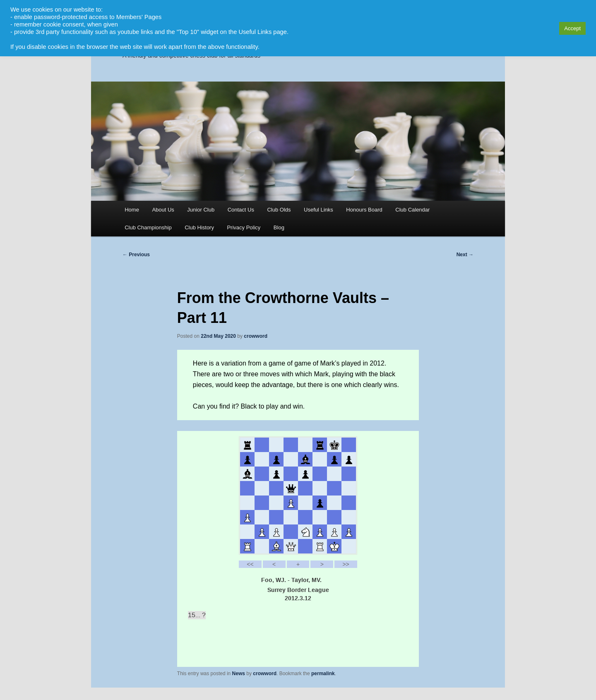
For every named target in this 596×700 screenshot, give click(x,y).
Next (465, 255)
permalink (323, 674)
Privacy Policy (244, 227)
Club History (199, 227)
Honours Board (364, 210)
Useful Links (318, 210)
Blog (279, 227)
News (239, 674)
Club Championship (148, 227)
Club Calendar (412, 210)
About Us (163, 210)
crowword (256, 336)
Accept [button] (572, 28)
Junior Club (201, 210)
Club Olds (279, 210)
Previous (136, 255)
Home (132, 210)
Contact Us (241, 210)
